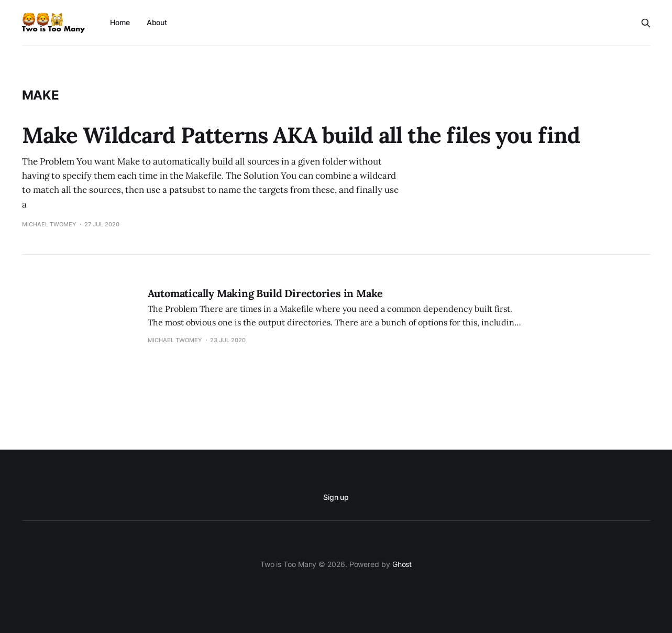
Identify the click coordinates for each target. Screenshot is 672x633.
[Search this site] (646, 23)
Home (120, 22)
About (157, 22)
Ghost (402, 564)
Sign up (336, 497)
